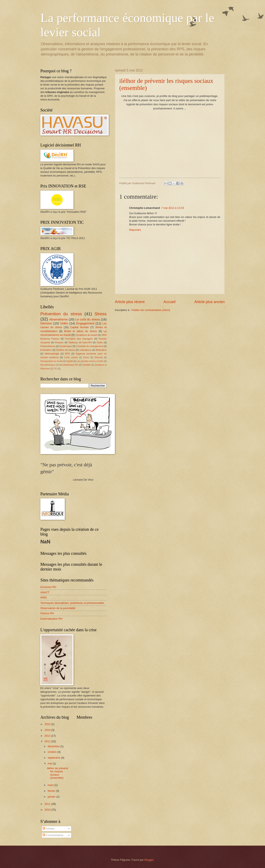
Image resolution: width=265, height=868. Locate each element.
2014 (48, 730)
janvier (52, 797)
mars (51, 785)
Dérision (46, 323)
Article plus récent (130, 302)
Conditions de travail (86, 335)
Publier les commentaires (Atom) (151, 310)
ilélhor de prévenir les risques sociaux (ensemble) (58, 773)
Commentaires (53, 835)
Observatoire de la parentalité (58, 608)
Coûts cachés (71, 357)
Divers (86, 357)
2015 (48, 724)
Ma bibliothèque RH (69, 365)
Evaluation (46, 350)
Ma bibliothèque (48, 365)
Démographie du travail (51, 361)
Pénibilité (86, 365)
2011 (48, 804)
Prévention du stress (61, 314)
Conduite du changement (90, 346)
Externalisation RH (51, 619)
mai (50, 763)
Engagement (85, 323)
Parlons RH (47, 613)
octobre (52, 752)
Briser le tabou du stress (81, 331)
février (52, 791)
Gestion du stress (66, 350)
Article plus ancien (210, 302)
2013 (48, 736)
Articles (49, 829)
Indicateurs (85, 350)
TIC (56, 369)
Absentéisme (58, 319)
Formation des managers (79, 339)
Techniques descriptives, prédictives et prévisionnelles (72, 603)
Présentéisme (48, 346)
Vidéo (64, 323)
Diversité (99, 357)
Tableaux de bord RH (80, 342)
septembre (54, 758)
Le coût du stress (88, 319)
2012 (48, 741)
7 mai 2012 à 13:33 (172, 208)
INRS (44, 598)
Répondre (135, 230)
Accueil (169, 302)
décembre (54, 746)
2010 (48, 810)
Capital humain (79, 327)
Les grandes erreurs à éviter (90, 361)
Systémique (66, 346)
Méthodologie (52, 354)
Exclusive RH (48, 587)
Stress (101, 314)
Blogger (149, 860)
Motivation (101, 350)
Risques (59, 342)
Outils (100, 342)
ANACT (45, 592)
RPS (67, 354)
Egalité (69, 361)
